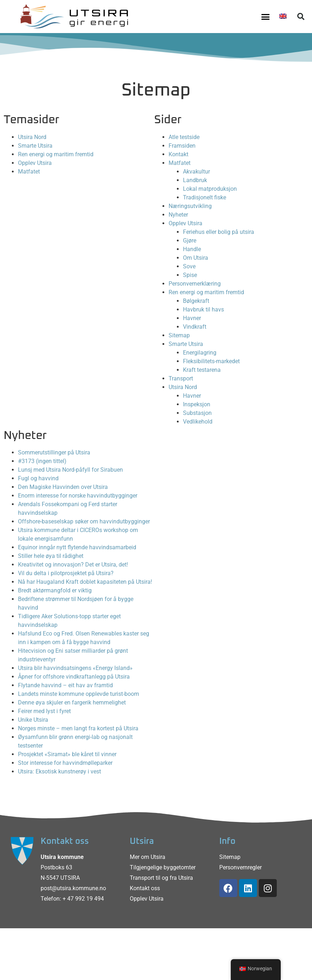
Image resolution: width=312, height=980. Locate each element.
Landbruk (195, 180)
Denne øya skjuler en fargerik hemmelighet (72, 702)
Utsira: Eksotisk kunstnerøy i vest (59, 771)
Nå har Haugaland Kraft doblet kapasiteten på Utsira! (85, 582)
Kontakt (178, 154)
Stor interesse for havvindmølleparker (65, 763)
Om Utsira (196, 258)
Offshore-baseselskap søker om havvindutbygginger (84, 521)
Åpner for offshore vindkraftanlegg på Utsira (74, 677)
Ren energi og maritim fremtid (56, 154)
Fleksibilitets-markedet (211, 361)
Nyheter (178, 215)
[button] (265, 17)
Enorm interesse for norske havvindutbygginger (78, 496)
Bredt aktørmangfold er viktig (55, 590)
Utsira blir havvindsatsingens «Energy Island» (75, 668)
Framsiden (182, 146)
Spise (190, 275)
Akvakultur (196, 172)
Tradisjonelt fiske (205, 197)
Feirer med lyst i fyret (44, 711)
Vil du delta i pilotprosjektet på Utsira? (66, 573)
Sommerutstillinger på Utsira (54, 452)
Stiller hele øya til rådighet (51, 556)
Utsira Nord (32, 137)
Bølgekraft (196, 301)
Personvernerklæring (195, 284)
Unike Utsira (33, 720)
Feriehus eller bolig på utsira (219, 232)
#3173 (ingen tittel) (42, 461)
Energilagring (200, 353)
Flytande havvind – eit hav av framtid (65, 685)
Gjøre (190, 241)
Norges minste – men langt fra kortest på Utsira (78, 728)
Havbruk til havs (203, 309)
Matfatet (29, 172)
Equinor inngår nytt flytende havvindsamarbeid (77, 547)
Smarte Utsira (35, 146)
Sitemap (179, 335)
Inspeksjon (197, 404)
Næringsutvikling (190, 206)
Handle (192, 249)
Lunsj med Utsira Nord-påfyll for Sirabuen (70, 470)
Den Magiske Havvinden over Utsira (63, 487)
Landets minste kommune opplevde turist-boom (79, 694)
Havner (192, 318)
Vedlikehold (198, 422)
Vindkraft (195, 327)
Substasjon (197, 413)
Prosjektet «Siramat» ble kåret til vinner (67, 754)
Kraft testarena (202, 370)
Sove (189, 266)
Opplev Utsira (35, 163)
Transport (181, 378)
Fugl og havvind (38, 478)
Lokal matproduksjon (210, 189)
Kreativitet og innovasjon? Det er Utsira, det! (73, 565)
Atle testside (184, 137)
